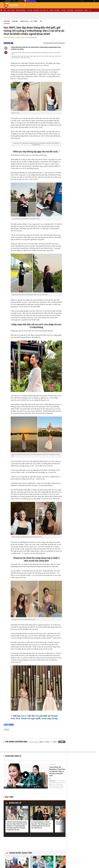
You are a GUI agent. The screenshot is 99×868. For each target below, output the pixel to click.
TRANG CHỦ (1, 10)
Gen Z (7, 730)
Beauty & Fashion (21, 10)
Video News (53, 781)
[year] (55, 742)
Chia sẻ (7, 43)
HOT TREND (34, 21)
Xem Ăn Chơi (24, 21)
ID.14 (14, 1)
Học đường (70, 10)
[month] (48, 742)
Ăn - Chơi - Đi (44, 10)
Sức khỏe (57, 10)
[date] (42, 742)
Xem (62, 742)
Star (5, 10)
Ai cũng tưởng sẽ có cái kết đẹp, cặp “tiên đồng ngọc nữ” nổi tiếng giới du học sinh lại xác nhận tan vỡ (41, 825)
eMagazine (8, 1)
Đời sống (30, 10)
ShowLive (20, 1)
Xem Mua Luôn (79, 10)
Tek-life (63, 10)
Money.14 (36, 10)
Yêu (41, 21)
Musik (13, 10)
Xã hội (51, 10)
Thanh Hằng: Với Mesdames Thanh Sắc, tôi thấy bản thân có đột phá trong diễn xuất (57, 771)
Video (86, 10)
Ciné (9, 10)
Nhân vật (15, 21)
